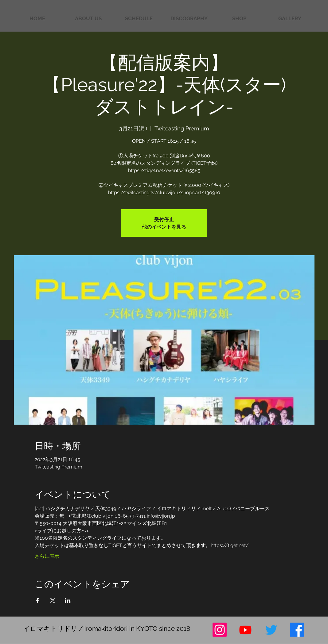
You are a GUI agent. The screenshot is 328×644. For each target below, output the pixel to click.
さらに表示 (47, 556)
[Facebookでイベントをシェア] (38, 600)
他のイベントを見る (164, 227)
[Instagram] (220, 630)
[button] (290, 19)
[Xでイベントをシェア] (53, 600)
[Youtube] (245, 630)
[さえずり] (271, 630)
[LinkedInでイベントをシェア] (68, 600)
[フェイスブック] (297, 630)
